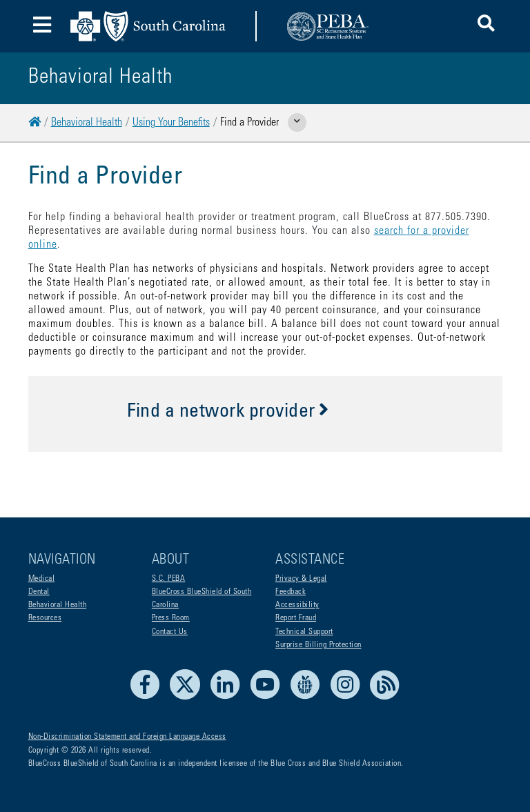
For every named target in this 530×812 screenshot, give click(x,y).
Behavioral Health (87, 123)
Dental (39, 592)
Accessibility (297, 605)
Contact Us (170, 632)
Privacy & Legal (301, 579)
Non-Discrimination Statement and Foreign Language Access (127, 737)
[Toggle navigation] (42, 27)
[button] (486, 26)
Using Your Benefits (171, 123)
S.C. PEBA (169, 579)
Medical (42, 579)
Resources (45, 618)
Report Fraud (296, 618)
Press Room (171, 618)
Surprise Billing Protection (318, 645)
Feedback (291, 592)
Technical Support (304, 632)
